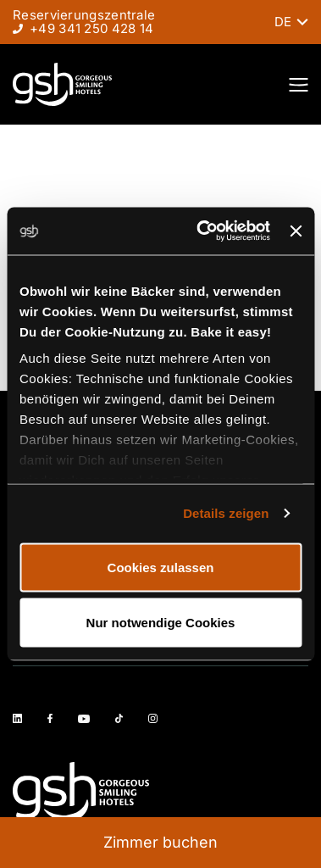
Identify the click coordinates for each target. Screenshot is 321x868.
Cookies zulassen (161, 567)
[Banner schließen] (296, 231)
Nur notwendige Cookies (161, 623)
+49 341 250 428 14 (91, 28)
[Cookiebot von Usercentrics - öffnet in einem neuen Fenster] (202, 231)
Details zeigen (226, 513)
